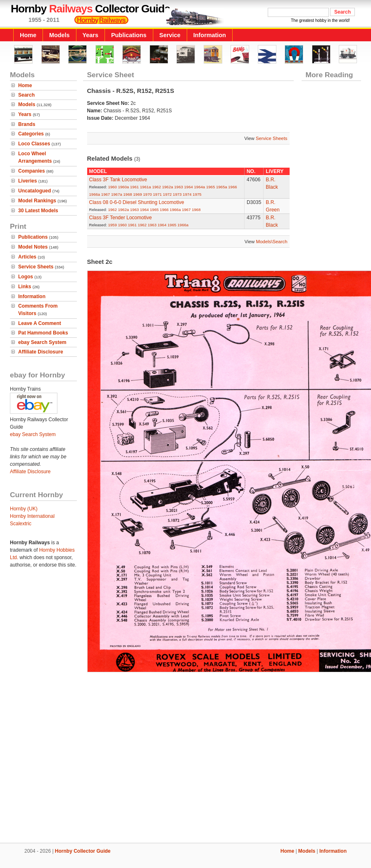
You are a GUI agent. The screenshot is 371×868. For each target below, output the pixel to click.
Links (25, 287)
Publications (129, 35)
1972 (167, 194)
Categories (31, 134)
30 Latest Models (38, 211)
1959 (112, 225)
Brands (27, 124)
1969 (137, 194)
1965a (222, 187)
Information (210, 35)
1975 (197, 194)
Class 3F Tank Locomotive (118, 180)
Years (90, 35)
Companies (32, 171)
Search (26, 95)
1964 (189, 187)
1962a (168, 187)
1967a (117, 194)
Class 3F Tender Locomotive (121, 218)
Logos (26, 277)
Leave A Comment (40, 323)
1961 (134, 187)
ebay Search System (42, 342)
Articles (27, 257)
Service (170, 35)
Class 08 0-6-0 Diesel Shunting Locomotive (137, 202)
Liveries (27, 181)
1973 (177, 194)
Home (28, 35)
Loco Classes (34, 144)
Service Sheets (36, 267)
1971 (157, 194)
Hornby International (32, 516)
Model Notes (33, 247)
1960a (123, 187)
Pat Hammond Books (43, 333)
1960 (112, 187)
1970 (147, 194)
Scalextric (21, 524)
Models (59, 35)
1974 (187, 194)
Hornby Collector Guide (83, 851)
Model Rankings (37, 201)
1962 (156, 187)
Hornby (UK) (24, 509)
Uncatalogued (34, 191)
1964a (200, 187)
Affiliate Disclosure (41, 352)
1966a (95, 194)
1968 (127, 194)
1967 (106, 194)
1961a (146, 187)
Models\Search (272, 242)
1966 (232, 187)
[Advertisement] (186, 756)
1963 (179, 187)
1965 (210, 187)
